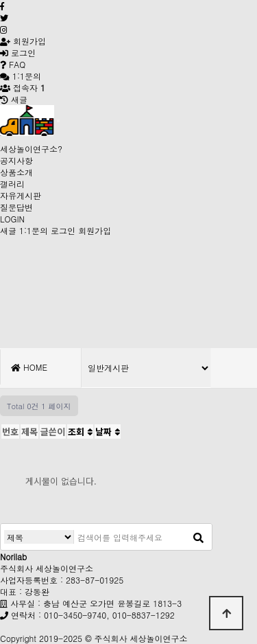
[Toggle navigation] (58, 121)
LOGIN (12, 219)
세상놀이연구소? (31, 149)
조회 (80, 432)
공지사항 (16, 160)
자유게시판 (21, 195)
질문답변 (16, 207)
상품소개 (16, 172)
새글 (8, 230)
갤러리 (12, 184)
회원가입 (23, 41)
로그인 (18, 53)
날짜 (108, 432)
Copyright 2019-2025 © (47, 638)
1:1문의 (34, 230)
